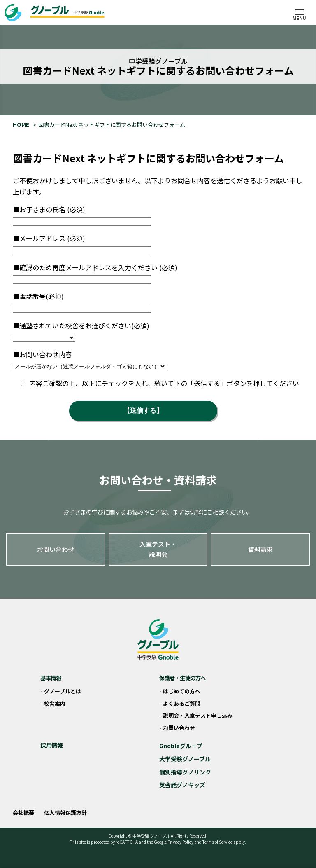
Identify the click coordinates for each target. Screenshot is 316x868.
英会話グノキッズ (182, 785)
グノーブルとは (63, 691)
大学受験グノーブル (185, 759)
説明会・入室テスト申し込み (198, 715)
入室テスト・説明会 (158, 549)
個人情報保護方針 (65, 813)
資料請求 (260, 549)
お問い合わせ (56, 549)
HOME (21, 125)
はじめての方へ (182, 691)
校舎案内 (55, 703)
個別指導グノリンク (185, 772)
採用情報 (51, 745)
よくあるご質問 (182, 703)
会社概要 (23, 813)
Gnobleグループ (181, 746)
